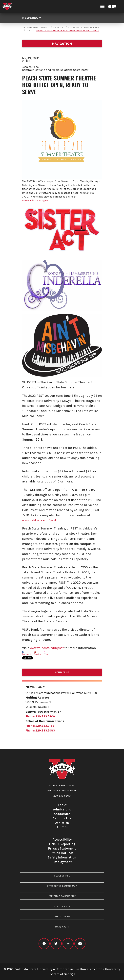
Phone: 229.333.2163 (40, 726)
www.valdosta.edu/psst (36, 201)
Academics (62, 814)
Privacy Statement (62, 848)
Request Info (62, 876)
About (62, 805)
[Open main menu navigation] (111, 6)
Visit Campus (62, 906)
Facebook (27, 654)
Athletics (62, 823)
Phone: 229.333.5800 (40, 716)
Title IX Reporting (62, 844)
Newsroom (32, 18)
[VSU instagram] (68, 944)
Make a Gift (62, 927)
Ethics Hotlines (62, 853)
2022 (29, 30)
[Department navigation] (62, 43)
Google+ (37, 654)
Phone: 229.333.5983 (40, 730)
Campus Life (62, 818)
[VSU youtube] (80, 944)
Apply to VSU (62, 917)
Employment (62, 862)
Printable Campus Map (62, 896)
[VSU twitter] (56, 944)
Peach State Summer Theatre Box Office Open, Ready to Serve (67, 30)
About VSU (59, 27)
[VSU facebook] (44, 944)
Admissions (62, 809)
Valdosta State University (36, 27)
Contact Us (62, 672)
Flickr (46, 654)
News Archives (91, 27)
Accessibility (62, 840)
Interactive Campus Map (62, 886)
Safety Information (62, 857)
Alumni (62, 827)
